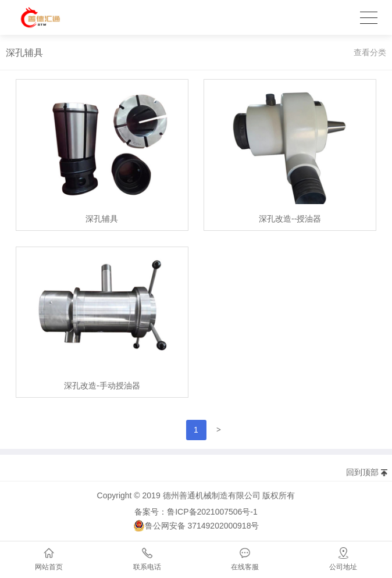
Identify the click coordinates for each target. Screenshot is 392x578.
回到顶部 (362, 472)
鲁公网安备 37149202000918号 (196, 526)
